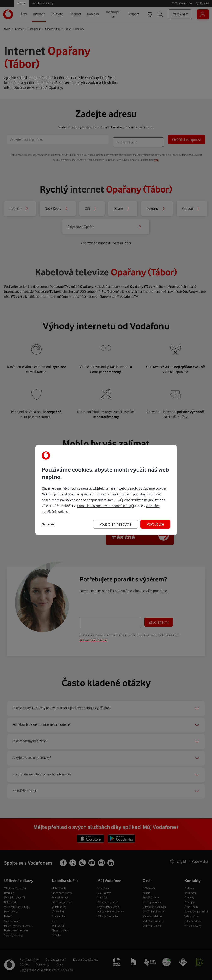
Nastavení (48, 524)
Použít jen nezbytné (116, 524)
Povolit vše (155, 524)
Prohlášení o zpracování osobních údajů (105, 506)
